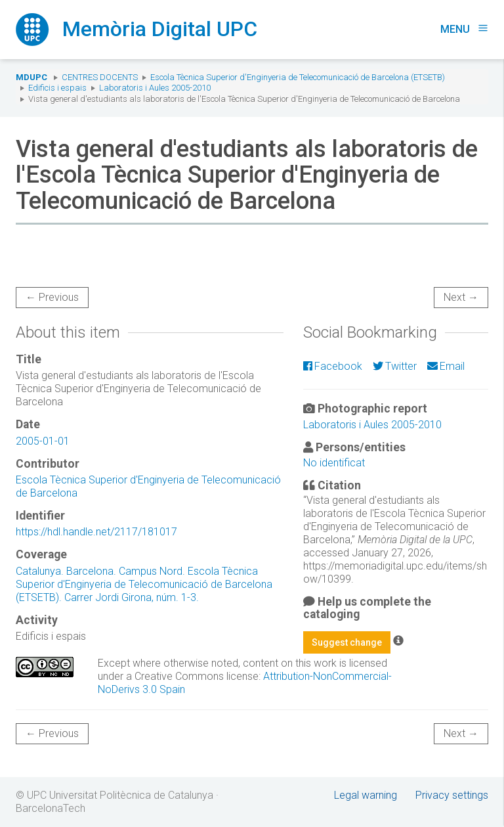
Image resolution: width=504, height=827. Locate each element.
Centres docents (100, 77)
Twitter (395, 366)
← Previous (52, 297)
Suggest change (347, 642)
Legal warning (366, 795)
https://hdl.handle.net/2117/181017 (96, 532)
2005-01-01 (43, 441)
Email (446, 366)
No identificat (334, 463)
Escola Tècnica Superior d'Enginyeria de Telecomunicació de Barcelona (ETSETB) (298, 77)
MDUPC (31, 77)
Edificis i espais (57, 88)
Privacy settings (452, 795)
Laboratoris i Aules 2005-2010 (155, 88)
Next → (461, 297)
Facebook (333, 366)
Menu (464, 29)
